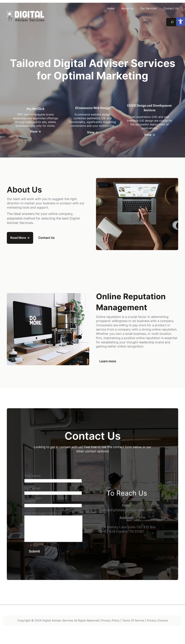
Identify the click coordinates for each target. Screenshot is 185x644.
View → (35, 131)
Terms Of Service (133, 626)
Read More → (20, 238)
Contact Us (46, 238)
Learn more (108, 361)
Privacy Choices (157, 626)
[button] (181, 22)
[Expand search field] (172, 22)
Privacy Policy (110, 626)
